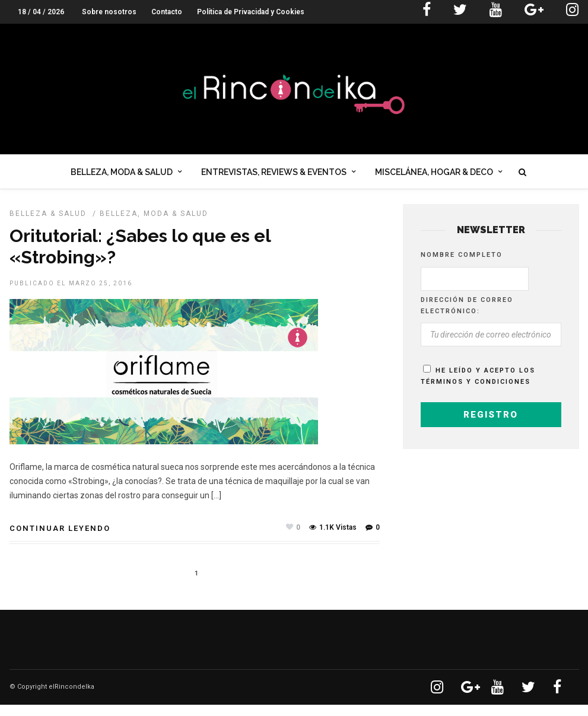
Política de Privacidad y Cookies (251, 12)
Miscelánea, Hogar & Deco (434, 174)
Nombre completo (462, 266)
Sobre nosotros (109, 12)
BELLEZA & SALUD (48, 225)
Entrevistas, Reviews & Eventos (274, 174)
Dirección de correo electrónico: (467, 317)
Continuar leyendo (60, 540)
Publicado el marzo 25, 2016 (71, 295)
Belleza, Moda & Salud (122, 174)
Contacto (167, 12)
